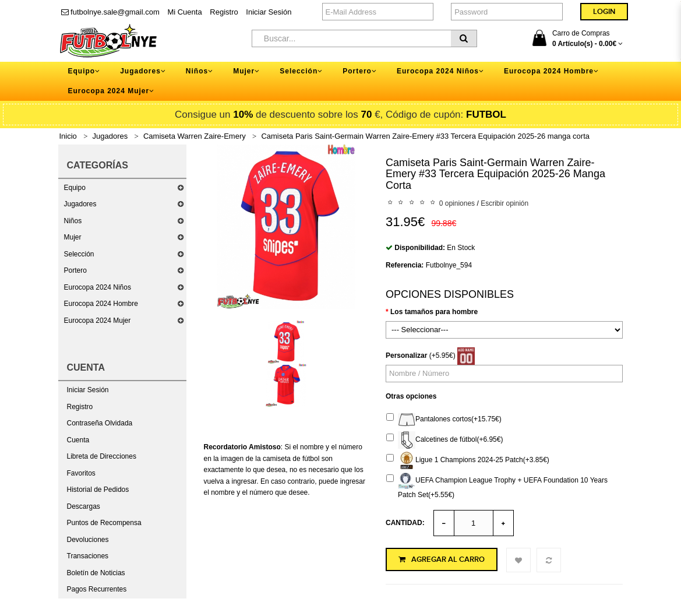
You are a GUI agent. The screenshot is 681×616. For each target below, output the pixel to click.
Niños (73, 221)
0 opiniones (457, 203)
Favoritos (81, 473)
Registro (224, 12)
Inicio (68, 136)
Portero (75, 270)
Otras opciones (411, 396)
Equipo (75, 188)
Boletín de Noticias (96, 573)
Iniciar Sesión (269, 12)
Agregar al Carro (442, 559)
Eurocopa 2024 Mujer (98, 321)
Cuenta (78, 440)
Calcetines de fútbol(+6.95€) (444, 440)
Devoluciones (88, 540)
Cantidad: (405, 523)
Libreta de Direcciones (102, 456)
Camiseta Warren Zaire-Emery (195, 136)
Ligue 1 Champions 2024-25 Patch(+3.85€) (468, 460)
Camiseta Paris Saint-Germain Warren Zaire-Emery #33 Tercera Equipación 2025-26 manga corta (425, 136)
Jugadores (110, 136)
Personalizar (406, 355)
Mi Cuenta (184, 12)
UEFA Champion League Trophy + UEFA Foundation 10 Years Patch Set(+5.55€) (497, 485)
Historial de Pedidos (98, 490)
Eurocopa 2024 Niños (98, 287)
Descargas (84, 506)
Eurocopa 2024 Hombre (101, 304)
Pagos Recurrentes (97, 589)
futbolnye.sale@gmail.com (110, 12)
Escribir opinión (504, 203)
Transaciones (88, 556)
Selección (79, 254)
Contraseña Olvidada (100, 423)
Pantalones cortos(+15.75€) (444, 420)
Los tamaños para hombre (434, 312)
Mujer (73, 237)
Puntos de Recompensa (104, 523)
